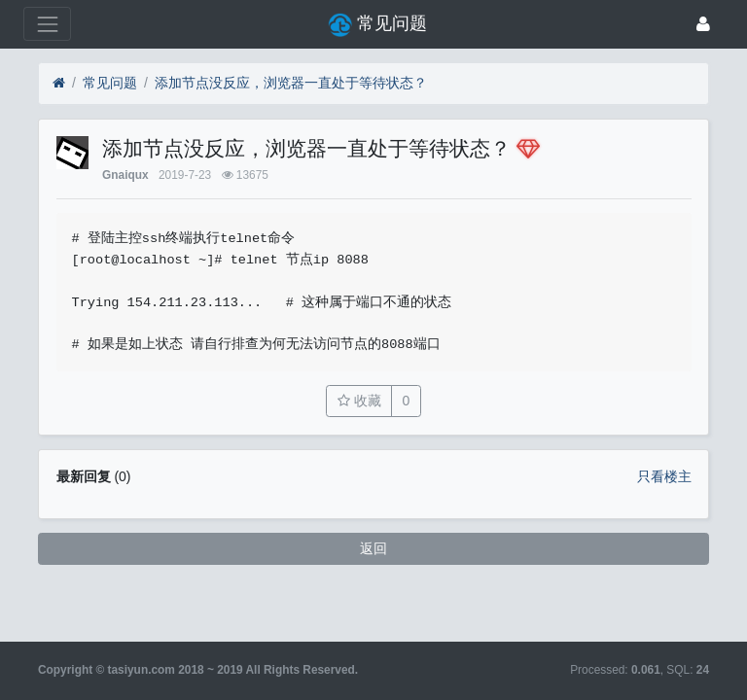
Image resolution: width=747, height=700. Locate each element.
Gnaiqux (125, 175)
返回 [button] (373, 548)
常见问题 (110, 83)
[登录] (703, 24)
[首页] (59, 83)
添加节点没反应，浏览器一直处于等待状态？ (291, 83)
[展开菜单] (47, 24)
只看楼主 (664, 476)
